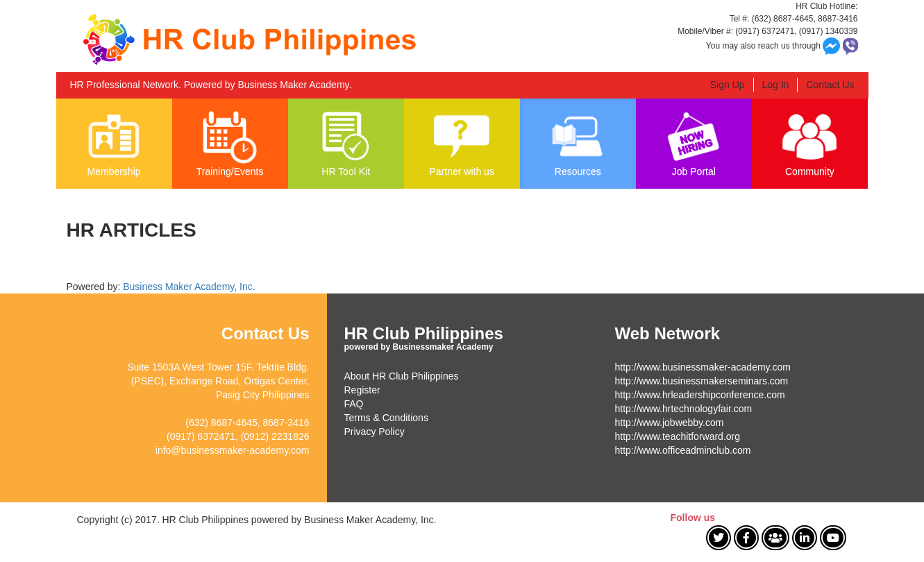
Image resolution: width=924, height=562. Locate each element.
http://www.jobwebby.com (670, 423)
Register (362, 390)
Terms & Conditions (386, 418)
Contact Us (830, 85)
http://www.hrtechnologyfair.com (684, 409)
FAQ (354, 404)
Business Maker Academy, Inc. (189, 287)
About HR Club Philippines (402, 376)
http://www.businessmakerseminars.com (702, 381)
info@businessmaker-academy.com (233, 450)
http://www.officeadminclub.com (683, 450)
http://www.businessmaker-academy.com (703, 367)
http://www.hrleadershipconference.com (700, 395)
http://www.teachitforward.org (678, 436)
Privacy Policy (375, 432)
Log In (775, 85)
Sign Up (728, 85)
